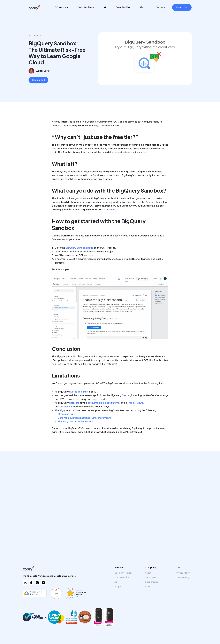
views (140, 403)
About (148, 573)
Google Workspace (124, 573)
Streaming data (66, 414)
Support (118, 586)
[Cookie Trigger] (182, 577)
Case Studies (151, 582)
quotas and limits (79, 392)
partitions (65, 407)
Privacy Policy (183, 573)
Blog (147, 586)
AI (116, 582)
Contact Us (150, 577)
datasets (74, 403)
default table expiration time (104, 403)
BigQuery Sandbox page (79, 248)
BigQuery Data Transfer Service (75, 421)
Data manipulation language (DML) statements (84, 418)
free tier (126, 395)
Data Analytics (122, 577)
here (113, 209)
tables (132, 403)
